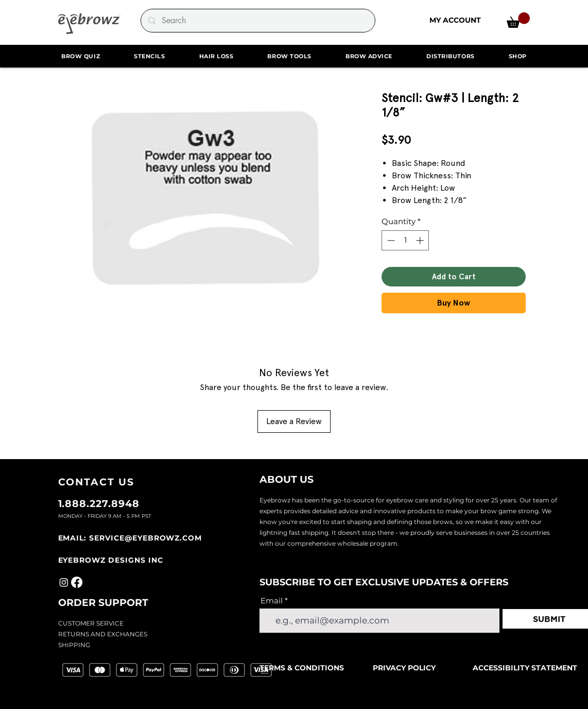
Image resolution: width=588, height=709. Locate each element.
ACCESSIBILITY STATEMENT (525, 668)
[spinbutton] (405, 240)
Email (272, 601)
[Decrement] (390, 240)
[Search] (257, 21)
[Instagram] (64, 582)
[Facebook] (77, 582)
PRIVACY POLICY (404, 668)
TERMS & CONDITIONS (303, 668)
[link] (518, 20)
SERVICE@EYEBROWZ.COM (145, 538)
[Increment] (421, 240)
